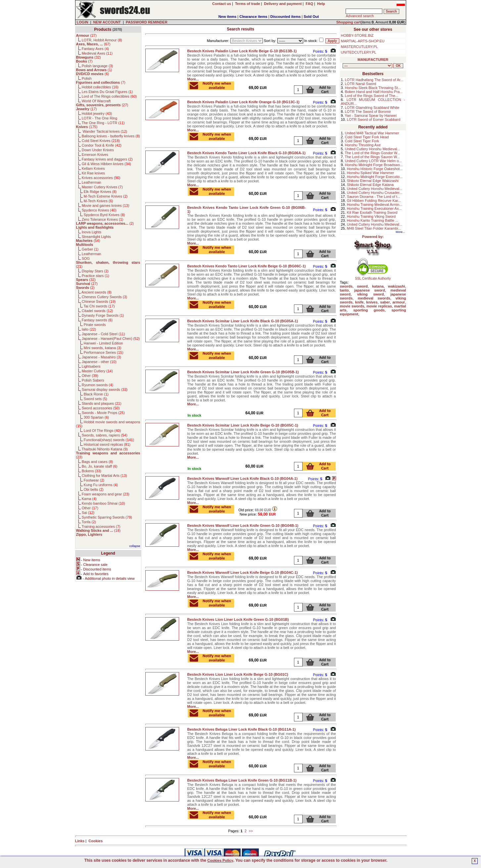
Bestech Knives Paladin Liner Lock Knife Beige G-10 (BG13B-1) (242, 51)
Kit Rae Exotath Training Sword (372, 212)
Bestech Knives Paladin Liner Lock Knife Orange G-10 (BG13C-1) (243, 102)
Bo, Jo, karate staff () (100, 466)
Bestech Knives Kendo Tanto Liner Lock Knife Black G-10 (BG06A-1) (246, 153)
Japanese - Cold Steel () (103, 334)
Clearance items (253, 17)
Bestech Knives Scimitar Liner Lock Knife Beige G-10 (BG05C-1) (243, 425)
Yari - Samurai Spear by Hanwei (371, 115)
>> (251, 831)
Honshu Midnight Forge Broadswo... (374, 165)
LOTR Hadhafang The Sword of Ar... (374, 80)
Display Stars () (95, 271)
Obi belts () (94, 489)
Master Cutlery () (97, 371)
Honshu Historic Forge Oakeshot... (375, 169)
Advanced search (360, 16)
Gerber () (90, 249)
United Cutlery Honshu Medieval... (373, 149)
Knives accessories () (101, 178)
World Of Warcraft (96, 101)
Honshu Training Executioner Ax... (374, 208)
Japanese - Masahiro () (101, 357)
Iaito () (89, 329)
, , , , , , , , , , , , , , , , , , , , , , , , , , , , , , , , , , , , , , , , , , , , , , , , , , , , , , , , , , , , (367, 66)
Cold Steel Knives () (101, 141)
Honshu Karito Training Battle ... (373, 220)
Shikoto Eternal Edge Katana (370, 185)
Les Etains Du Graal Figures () (107, 92)
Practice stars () (96, 276)
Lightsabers (91, 366)
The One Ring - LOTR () (103, 123)
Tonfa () (89, 522)
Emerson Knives (95, 155)
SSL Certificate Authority (373, 277)
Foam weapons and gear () (106, 494)
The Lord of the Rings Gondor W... (373, 153)
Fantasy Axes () (96, 49)
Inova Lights (92, 232)
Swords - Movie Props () (103, 413)
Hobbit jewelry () (97, 114)
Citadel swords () (97, 311)
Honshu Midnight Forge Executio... (375, 177)
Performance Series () (104, 352)
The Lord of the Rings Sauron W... (372, 157)
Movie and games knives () (106, 206)
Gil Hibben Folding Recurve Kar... (374, 201)
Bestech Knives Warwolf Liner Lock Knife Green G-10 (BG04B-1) (243, 525)
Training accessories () (101, 526)
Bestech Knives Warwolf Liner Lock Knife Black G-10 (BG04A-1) (242, 479)
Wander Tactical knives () (105, 131)
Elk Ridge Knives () (100, 192)
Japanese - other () (99, 362)
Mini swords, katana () (103, 348)
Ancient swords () (96, 292)
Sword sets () (96, 399)
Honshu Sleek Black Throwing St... (373, 88)
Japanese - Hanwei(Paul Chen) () (111, 339)
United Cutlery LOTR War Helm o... (373, 161)
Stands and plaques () (102, 403)
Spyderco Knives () (99, 210)
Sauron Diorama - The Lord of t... (374, 197)
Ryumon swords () (97, 385)
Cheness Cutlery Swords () (105, 297)
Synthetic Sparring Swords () (107, 517)
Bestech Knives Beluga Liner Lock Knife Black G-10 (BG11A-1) (242, 729)
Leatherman (92, 182)
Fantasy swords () (97, 320)
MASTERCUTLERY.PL (360, 47)
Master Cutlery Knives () (102, 187)
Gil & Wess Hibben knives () (106, 164)
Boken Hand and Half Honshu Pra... (374, 92)
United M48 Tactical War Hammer (372, 133)
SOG (86, 258)
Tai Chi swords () (99, 306)
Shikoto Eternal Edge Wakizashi (373, 181)
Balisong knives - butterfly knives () (111, 136)
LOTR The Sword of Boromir (368, 112)
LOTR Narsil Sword (361, 84)
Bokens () (92, 471)
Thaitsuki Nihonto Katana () (104, 449)
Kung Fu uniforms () (101, 485)
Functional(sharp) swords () (109, 440)
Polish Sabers (93, 380)
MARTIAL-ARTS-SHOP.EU (363, 41)
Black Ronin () (96, 394)
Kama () (89, 499)
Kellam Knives (93, 168)
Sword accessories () (101, 408)
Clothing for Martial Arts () (104, 476)
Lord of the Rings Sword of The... (372, 96)
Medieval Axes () (97, 53)
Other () (90, 376)
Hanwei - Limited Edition (103, 343)
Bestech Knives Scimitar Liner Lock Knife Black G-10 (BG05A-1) (243, 321)
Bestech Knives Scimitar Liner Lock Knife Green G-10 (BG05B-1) (243, 372)
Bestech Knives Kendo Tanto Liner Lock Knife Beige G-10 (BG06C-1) (247, 266)
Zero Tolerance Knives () (103, 219)
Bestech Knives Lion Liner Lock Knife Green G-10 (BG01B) (238, 619)
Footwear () (94, 480)
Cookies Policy (220, 860)
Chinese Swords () (99, 301)
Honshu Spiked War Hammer (371, 173)
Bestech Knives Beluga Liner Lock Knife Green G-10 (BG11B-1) (242, 780)
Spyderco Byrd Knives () (104, 215)
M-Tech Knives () (98, 201)
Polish (87, 78)
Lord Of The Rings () (102, 431)
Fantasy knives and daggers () (107, 159)
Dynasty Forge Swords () (103, 315)
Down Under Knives (98, 150)
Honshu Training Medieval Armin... (375, 205)
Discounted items (286, 17)
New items (227, 17)
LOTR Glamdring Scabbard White (372, 108)
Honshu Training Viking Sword (371, 216)
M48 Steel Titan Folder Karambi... (374, 228)
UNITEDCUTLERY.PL (359, 52)
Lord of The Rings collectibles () (109, 96)
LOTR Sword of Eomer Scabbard (374, 119)
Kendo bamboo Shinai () (103, 503)
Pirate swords (95, 325)
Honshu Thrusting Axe (363, 145)
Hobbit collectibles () (100, 87)
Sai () (88, 513)
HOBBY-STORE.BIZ (357, 35)
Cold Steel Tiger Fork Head (367, 137)
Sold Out (311, 17)
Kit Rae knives (93, 173)
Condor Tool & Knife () (102, 145)
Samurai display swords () (105, 389)
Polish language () (97, 66)
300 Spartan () (96, 417)
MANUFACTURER (373, 60)
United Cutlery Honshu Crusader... (375, 193)
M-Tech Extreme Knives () (106, 196)
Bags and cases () (97, 462)
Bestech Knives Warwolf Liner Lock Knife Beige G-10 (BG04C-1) (243, 572)
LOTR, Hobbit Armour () (102, 40)
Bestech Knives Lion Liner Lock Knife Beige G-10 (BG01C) (238, 674)
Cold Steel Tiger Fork (362, 141)
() (86, 35)
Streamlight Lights (96, 237)
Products (103, 29)
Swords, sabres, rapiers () (105, 435)
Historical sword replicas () (107, 444)
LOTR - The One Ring (99, 118)
